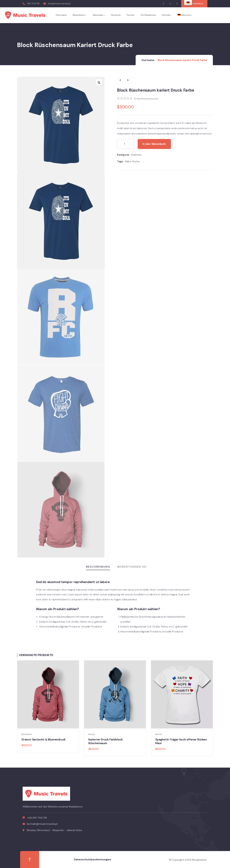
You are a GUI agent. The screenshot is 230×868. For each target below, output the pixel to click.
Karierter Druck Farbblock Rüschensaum (106, 741)
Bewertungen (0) (132, 567)
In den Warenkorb (154, 144)
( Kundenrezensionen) (146, 99)
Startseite (148, 60)
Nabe (128, 161)
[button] (194, 4)
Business (136, 155)
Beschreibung (98, 567)
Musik (92, 734)
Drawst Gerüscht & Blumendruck (44, 739)
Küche (136, 161)
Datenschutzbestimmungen (92, 859)
